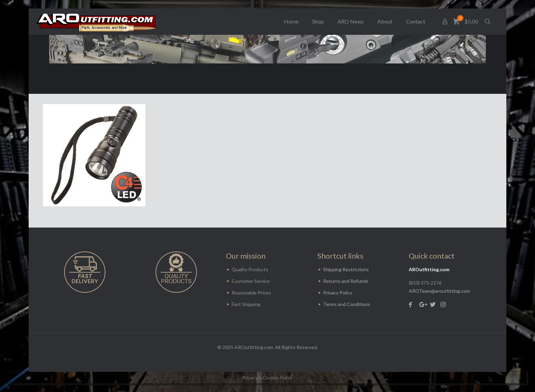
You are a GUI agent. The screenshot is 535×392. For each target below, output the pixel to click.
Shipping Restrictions (346, 269)
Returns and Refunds (346, 281)
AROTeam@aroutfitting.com (439, 291)
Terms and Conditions (347, 304)
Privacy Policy (338, 293)
